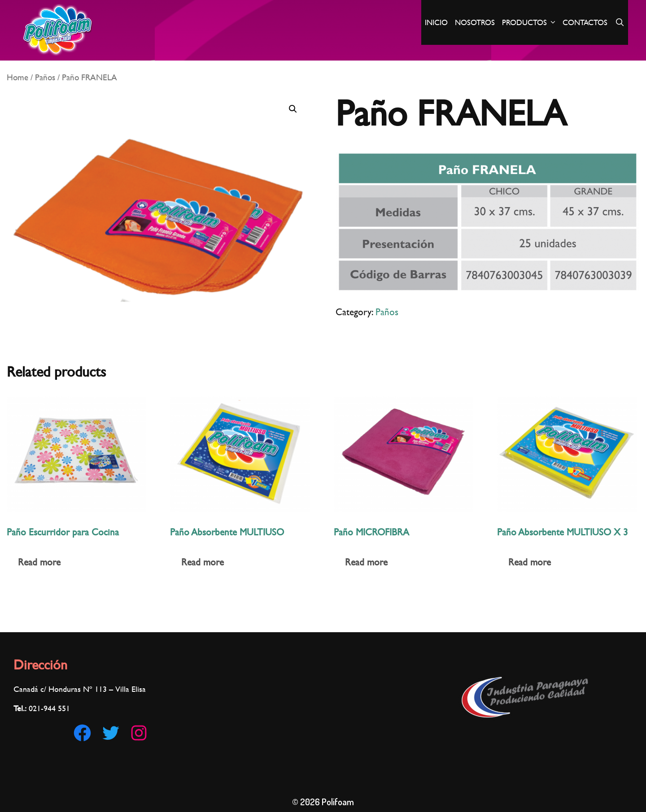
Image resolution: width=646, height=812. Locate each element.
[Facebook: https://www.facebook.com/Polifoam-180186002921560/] (82, 733)
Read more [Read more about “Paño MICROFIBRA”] (366, 562)
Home (17, 77)
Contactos (585, 22)
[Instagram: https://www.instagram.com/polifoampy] (139, 733)
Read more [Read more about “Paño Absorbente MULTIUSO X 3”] (530, 562)
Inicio (436, 22)
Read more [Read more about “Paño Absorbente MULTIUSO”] (203, 562)
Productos (530, 22)
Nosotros (475, 22)
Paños (45, 77)
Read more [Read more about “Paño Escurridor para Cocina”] (39, 562)
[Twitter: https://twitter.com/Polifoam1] (111, 733)
